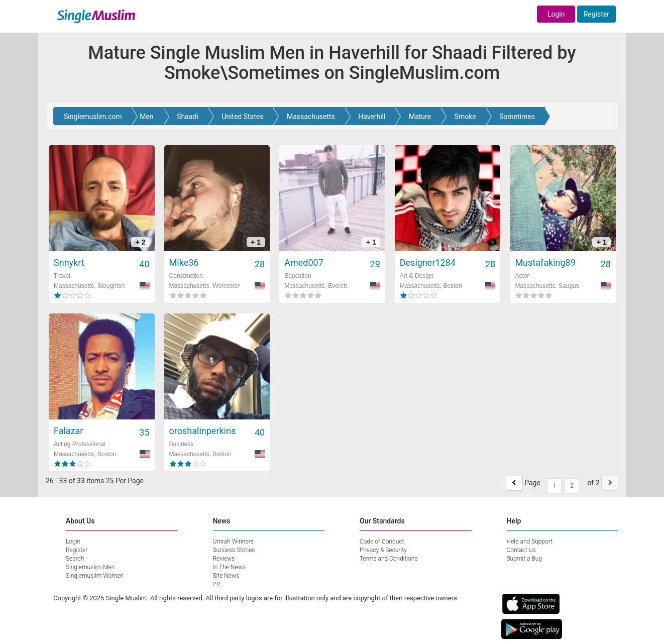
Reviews (224, 559)
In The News (229, 567)
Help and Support (530, 542)
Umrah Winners (233, 542)
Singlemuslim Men (90, 567)
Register (596, 14)
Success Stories (234, 550)
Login (556, 14)
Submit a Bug (524, 559)
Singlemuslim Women (95, 576)
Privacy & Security (383, 550)
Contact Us (521, 550)
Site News (226, 576)
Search (75, 559)
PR (217, 584)
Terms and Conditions (389, 559)
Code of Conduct (382, 542)
